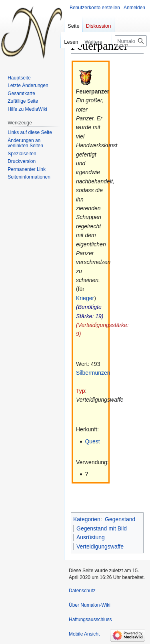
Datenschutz (82, 591)
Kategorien (87, 519)
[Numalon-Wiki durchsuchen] (131, 41)
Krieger (85, 298)
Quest (92, 441)
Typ (81, 391)
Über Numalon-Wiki (90, 605)
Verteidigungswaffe (100, 546)
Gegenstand (120, 519)
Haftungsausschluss (90, 620)
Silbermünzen (93, 373)
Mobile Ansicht (84, 634)
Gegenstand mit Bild (102, 528)
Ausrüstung (91, 537)
